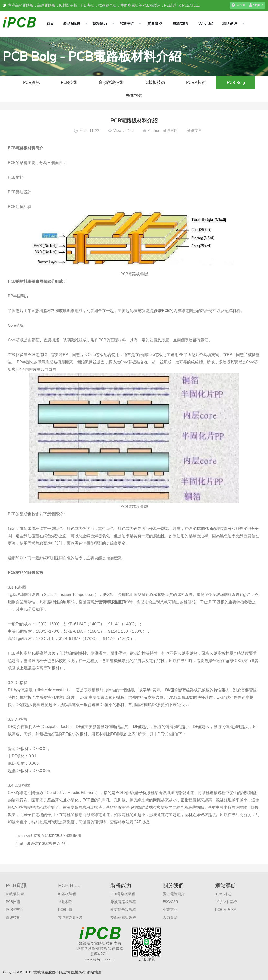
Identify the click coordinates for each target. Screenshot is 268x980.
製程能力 (100, 24)
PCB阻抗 (65, 910)
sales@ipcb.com (100, 959)
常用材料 (65, 902)
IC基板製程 (67, 894)
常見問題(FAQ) (70, 918)
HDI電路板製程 (123, 894)
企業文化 (170, 910)
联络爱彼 (230, 24)
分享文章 (194, 131)
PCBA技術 (196, 83)
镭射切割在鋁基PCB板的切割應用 (54, 836)
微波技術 (13, 918)
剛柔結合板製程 (123, 910)
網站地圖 (94, 972)
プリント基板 (226, 902)
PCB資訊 (31, 83)
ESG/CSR (180, 24)
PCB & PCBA (226, 910)
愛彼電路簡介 (174, 894)
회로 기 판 (224, 894)
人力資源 (170, 918)
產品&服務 (72, 24)
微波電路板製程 (123, 902)
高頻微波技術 (111, 83)
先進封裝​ (134, 96)
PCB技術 (127, 24)
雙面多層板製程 (123, 918)
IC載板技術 (155, 83)
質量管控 (155, 24)
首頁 (50, 24)
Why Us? (206, 24)
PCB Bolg (236, 83)
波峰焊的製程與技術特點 (47, 844)
